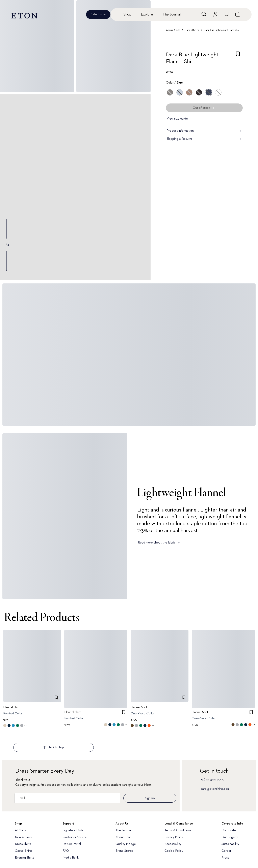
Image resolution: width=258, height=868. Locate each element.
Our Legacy (230, 813)
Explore (147, 14)
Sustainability (230, 820)
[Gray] (170, 92)
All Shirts (21, 807)
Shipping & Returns (204, 139)
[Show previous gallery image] (6, 229)
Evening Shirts (24, 834)
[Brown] (189, 92)
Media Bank (71, 834)
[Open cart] (238, 14)
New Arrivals (23, 813)
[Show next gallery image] (6, 261)
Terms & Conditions (178, 807)
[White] (218, 92)
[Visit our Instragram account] (17, 855)
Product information (204, 131)
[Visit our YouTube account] (32, 855)
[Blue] (180, 92)
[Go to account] (215, 14)
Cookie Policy (174, 827)
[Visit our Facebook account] (74, 855)
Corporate (229, 807)
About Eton (123, 813)
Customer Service (75, 813)
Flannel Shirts (192, 30)
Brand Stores (124, 827)
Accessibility (173, 820)
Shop (127, 14)
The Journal (172, 14)
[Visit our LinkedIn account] (60, 855)
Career (226, 827)
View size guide (177, 119)
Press (225, 834)
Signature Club (73, 807)
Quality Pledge (126, 820)
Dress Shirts (23, 820)
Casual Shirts (173, 30)
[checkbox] (238, 59)
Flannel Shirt (11, 707)
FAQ (66, 827)
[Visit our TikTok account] (46, 855)
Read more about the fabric (159, 543)
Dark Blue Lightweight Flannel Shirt (222, 30)
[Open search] (204, 14)
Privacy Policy (174, 813)
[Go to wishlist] (227, 14)
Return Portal (72, 820)
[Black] (199, 92)
